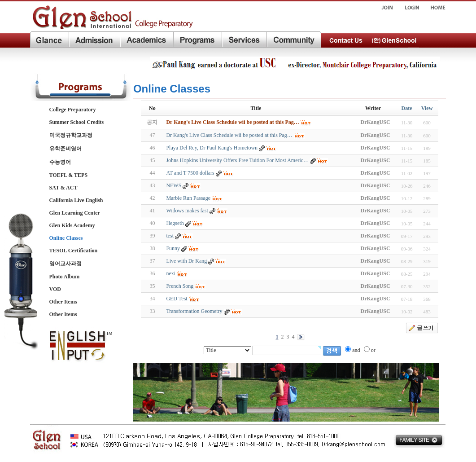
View (427, 108)
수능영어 (60, 162)
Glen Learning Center (75, 213)
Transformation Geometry (194, 311)
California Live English (76, 200)
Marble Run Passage (188, 198)
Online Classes (66, 238)
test (170, 236)
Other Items (63, 302)
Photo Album (65, 277)
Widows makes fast (187, 211)
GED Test (177, 299)
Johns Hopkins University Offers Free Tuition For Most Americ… (237, 160)
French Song (180, 286)
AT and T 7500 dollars (190, 173)
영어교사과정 (66, 264)
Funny (173, 248)
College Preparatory (73, 110)
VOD (55, 289)
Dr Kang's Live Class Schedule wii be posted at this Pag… (229, 135)
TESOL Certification (74, 251)
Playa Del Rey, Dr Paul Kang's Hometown (212, 148)
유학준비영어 (66, 149)
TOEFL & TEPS (69, 175)
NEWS (174, 185)
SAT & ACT (63, 188)
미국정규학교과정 (71, 135)
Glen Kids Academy (72, 225)
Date (407, 108)
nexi (171, 273)
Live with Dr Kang (186, 261)
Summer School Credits (77, 122)
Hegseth (175, 223)
